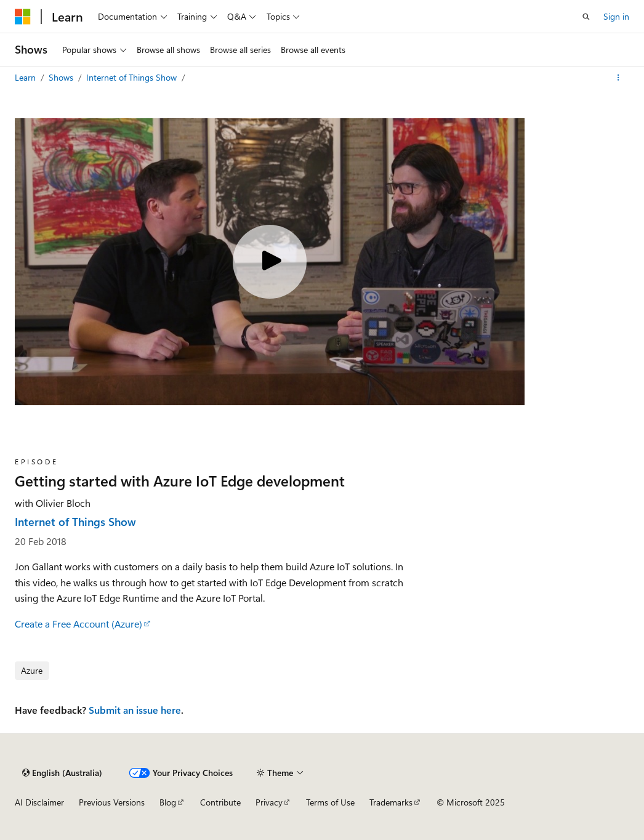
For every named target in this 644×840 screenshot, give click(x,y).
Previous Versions (112, 802)
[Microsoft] (23, 17)
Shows (62, 77)
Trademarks (391, 802)
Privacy (269, 802)
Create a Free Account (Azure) (78, 624)
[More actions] (618, 78)
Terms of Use (330, 802)
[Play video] (270, 262)
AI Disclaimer (39, 802)
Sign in (616, 16)
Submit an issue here (135, 710)
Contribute (220, 802)
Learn (26, 77)
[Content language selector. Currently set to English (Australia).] (62, 773)
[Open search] (586, 17)
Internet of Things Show (133, 77)
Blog (168, 802)
